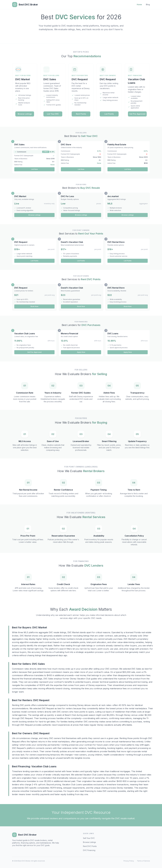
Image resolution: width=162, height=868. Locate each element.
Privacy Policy (129, 861)
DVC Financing (89, 850)
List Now (34, 169)
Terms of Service (143, 861)
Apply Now (81, 352)
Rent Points (81, 114)
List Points (109, 114)
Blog (148, 4)
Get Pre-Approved (137, 114)
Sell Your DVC (89, 838)
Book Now (34, 306)
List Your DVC (53, 114)
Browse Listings (25, 114)
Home (139, 4)
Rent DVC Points (90, 846)
